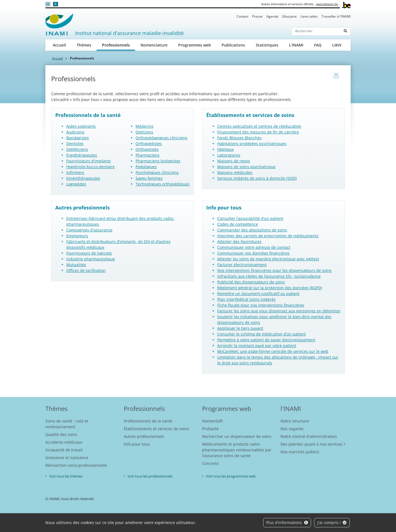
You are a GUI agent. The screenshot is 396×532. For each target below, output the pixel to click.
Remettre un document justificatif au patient (258, 294)
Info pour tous (137, 444)
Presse (257, 16)
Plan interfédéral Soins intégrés (246, 299)
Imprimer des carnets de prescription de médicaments (268, 236)
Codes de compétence (238, 224)
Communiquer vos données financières (253, 253)
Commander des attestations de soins (252, 230)
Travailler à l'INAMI (336, 16)
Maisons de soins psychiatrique (246, 167)
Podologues (146, 167)
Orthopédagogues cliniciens (161, 138)
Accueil (59, 45)
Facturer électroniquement (242, 265)
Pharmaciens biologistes (158, 161)
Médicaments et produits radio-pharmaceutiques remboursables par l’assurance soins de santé (237, 450)
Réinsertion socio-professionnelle (76, 465)
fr (55, 4)
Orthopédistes (149, 144)
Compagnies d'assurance (89, 230)
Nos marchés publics (300, 452)
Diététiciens (77, 149)
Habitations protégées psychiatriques (252, 144)
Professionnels (119, 45)
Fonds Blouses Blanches (239, 138)
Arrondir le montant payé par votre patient (257, 346)
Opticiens (144, 132)
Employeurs (77, 236)
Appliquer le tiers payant (240, 328)
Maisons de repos (234, 161)
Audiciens (75, 132)
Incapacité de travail (64, 450)
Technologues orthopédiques (163, 184)
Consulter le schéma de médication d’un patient (262, 334)
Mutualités (76, 265)
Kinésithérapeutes (83, 178)
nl (48, 4)
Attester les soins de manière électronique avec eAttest (268, 259)
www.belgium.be (327, 4)
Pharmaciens (148, 155)
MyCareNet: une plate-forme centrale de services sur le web (273, 351)
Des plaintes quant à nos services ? (313, 444)
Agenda (272, 16)
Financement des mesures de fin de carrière (258, 132)
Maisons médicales (235, 172)
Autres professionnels (144, 436)
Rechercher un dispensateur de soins (237, 436)
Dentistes (75, 144)
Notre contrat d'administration (309, 436)
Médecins (145, 126)
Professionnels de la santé (148, 421)
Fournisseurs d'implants (89, 161)
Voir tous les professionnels (150, 476)
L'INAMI (296, 45)
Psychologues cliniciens (157, 172)
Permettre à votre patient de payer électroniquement (266, 340)
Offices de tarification (86, 270)
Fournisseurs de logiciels (89, 253)
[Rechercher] (316, 31)
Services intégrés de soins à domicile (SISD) (257, 178)
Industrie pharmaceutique (91, 259)
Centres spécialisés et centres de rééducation (259, 126)
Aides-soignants (81, 126)
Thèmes (84, 45)
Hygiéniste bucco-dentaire (90, 167)
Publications (233, 45)
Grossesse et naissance (67, 458)
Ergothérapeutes (82, 155)
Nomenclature (154, 45)
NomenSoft (212, 421)
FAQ (318, 45)
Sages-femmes (149, 178)
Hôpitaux (226, 149)
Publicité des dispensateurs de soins (251, 282)
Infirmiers (75, 172)
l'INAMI (291, 408)
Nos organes (292, 429)
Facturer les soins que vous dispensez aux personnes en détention (279, 311)
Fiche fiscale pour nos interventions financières (261, 305)
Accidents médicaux (64, 442)
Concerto (210, 463)
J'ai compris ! (332, 523)
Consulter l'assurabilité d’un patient (250, 218)
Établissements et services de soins (156, 429)
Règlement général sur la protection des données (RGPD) (270, 288)
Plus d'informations (287, 523)
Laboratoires (229, 155)
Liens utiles (309, 16)
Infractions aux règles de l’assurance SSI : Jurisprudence (269, 276)
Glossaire (289, 16)
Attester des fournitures (239, 242)
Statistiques (267, 45)
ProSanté (210, 429)
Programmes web (195, 45)
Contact (242, 16)
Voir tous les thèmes (66, 476)
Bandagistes (78, 138)
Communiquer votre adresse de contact (254, 247)
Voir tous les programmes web (231, 476)
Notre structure (295, 421)
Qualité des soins (61, 434)
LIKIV (337, 45)
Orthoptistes (147, 149)
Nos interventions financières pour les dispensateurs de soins (274, 270)
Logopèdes (76, 184)
